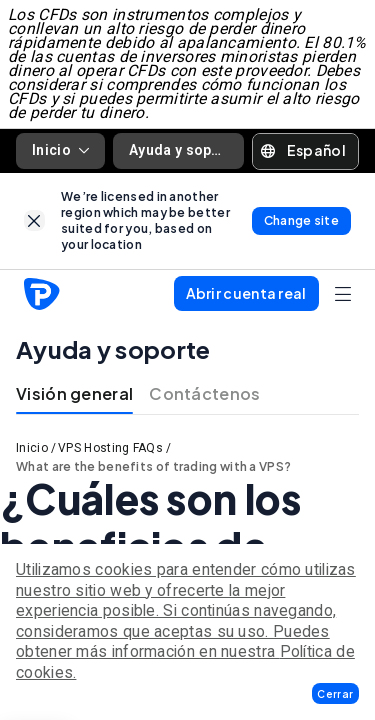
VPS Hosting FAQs (110, 448)
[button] (335, 693)
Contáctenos (204, 393)
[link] (34, 220)
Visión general (74, 393)
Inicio (60, 150)
